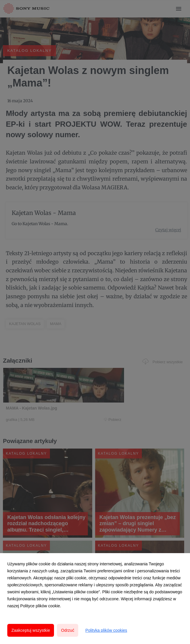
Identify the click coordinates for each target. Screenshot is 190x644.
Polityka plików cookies (106, 630)
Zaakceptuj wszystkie (31, 630)
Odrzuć (68, 630)
